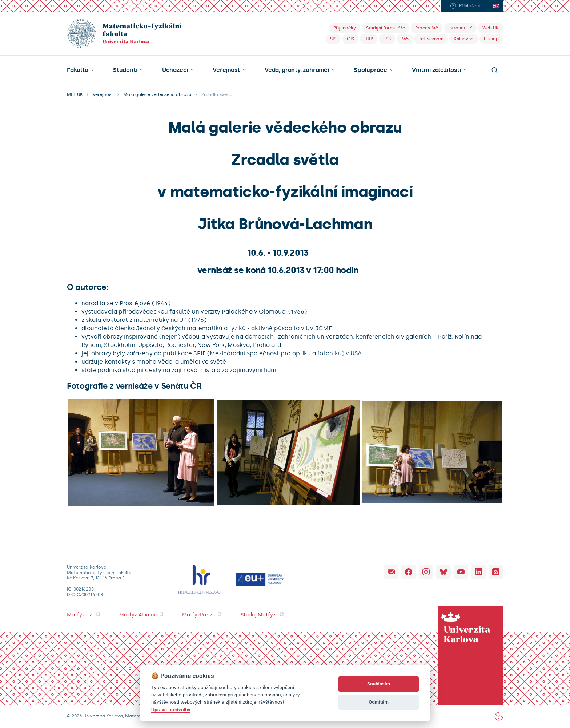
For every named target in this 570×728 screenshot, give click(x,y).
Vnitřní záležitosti (436, 70)
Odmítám (379, 702)
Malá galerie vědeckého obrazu (157, 94)
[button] (80, 70)
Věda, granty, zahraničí (297, 70)
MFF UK (75, 94)
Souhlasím (379, 684)
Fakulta (78, 70)
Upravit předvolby (171, 709)
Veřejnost (226, 70)
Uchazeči (175, 70)
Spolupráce (370, 70)
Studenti (125, 70)
